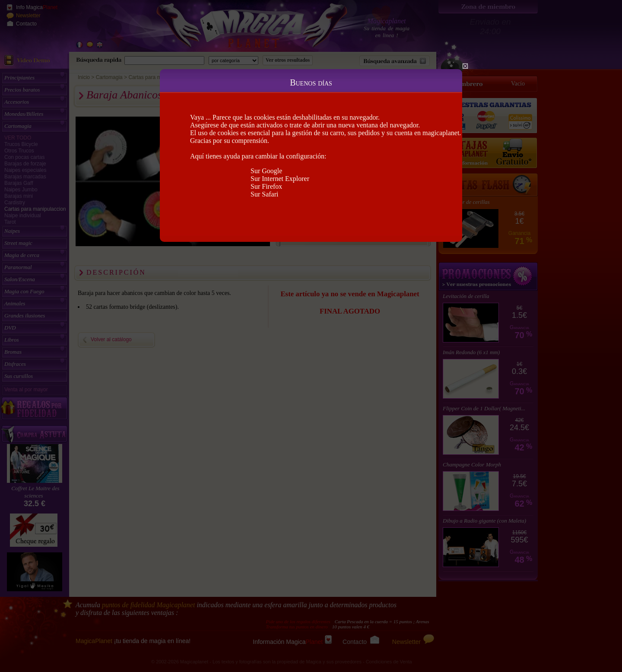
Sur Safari (264, 194)
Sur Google (266, 171)
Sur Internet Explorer (280, 179)
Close (465, 66)
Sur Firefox (266, 186)
